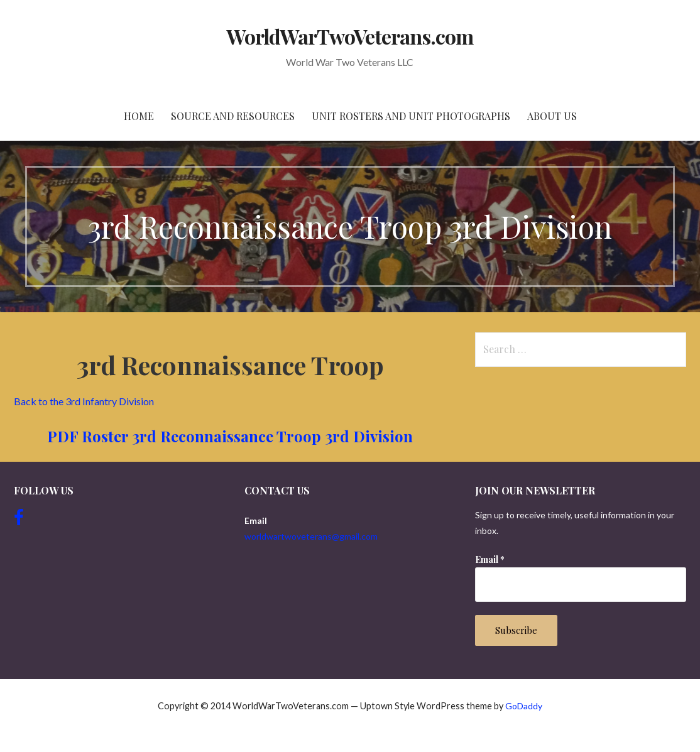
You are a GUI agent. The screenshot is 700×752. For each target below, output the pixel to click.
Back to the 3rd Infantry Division (85, 401)
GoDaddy (524, 706)
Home (139, 116)
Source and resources (233, 116)
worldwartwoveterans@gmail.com (311, 536)
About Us (552, 116)
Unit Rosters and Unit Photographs (411, 116)
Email (490, 559)
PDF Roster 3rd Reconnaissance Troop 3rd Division (230, 436)
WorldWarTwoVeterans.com (350, 36)
